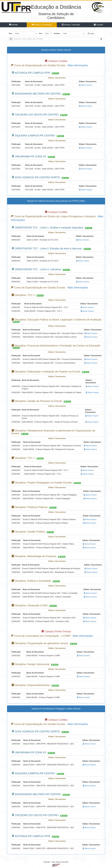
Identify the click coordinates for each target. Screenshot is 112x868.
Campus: (57, 33)
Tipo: (11, 33)
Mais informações (78, 65)
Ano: (41, 33)
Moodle (13, 25)
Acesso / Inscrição (71, 25)
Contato (98, 25)
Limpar (91, 34)
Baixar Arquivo (86, 85)
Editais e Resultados (42, 25)
